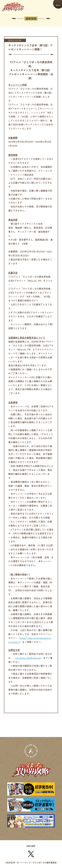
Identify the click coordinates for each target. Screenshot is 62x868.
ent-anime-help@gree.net (28, 658)
